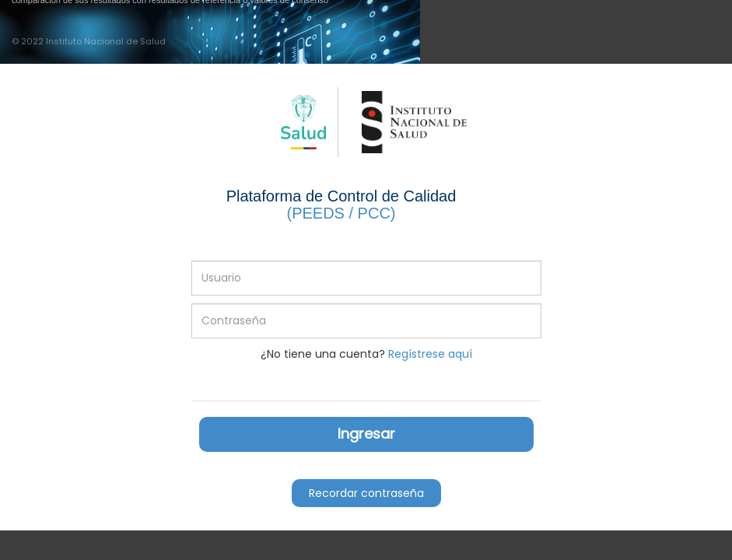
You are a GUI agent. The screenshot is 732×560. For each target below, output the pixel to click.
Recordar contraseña (366, 493)
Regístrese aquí (430, 354)
